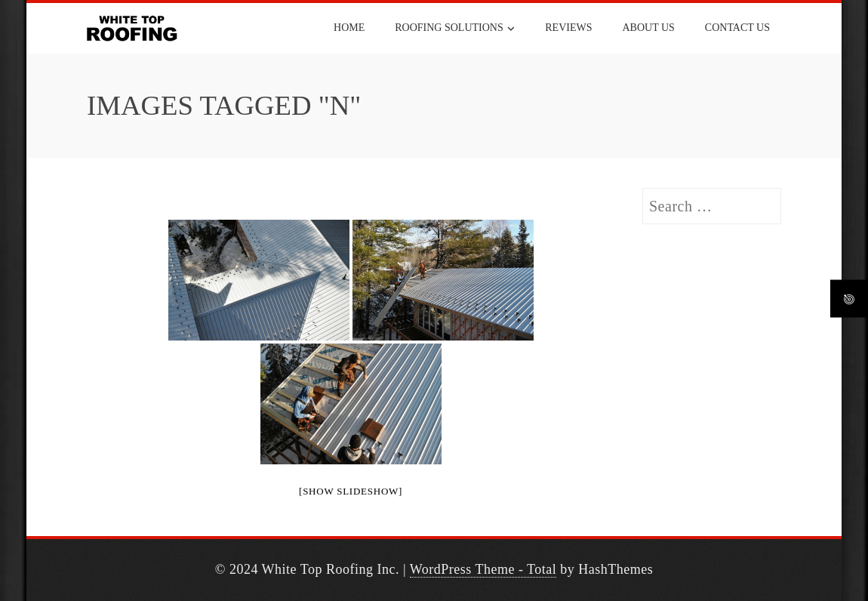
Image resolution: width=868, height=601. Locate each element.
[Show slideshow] (351, 491)
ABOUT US (648, 28)
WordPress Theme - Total (483, 569)
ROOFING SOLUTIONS (455, 29)
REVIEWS (568, 28)
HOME (349, 28)
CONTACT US (737, 28)
